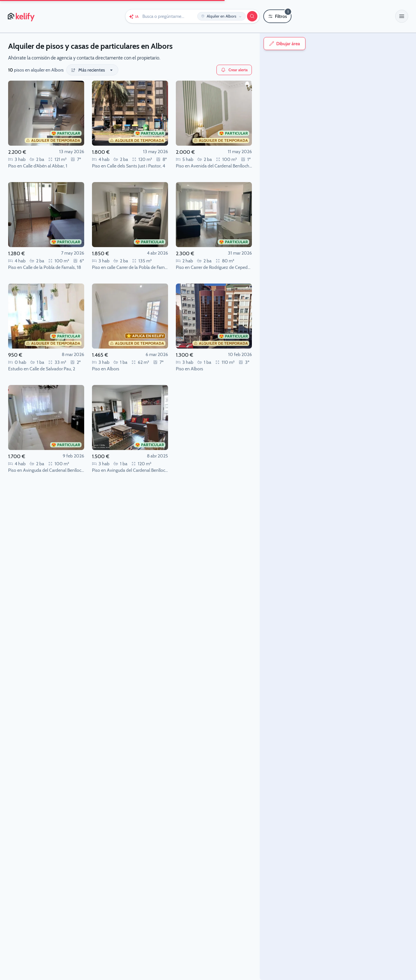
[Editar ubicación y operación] (221, 16)
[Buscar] (252, 16)
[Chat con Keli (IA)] (134, 16)
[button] (402, 16)
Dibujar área (274, 44)
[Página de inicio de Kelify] (22, 16)
